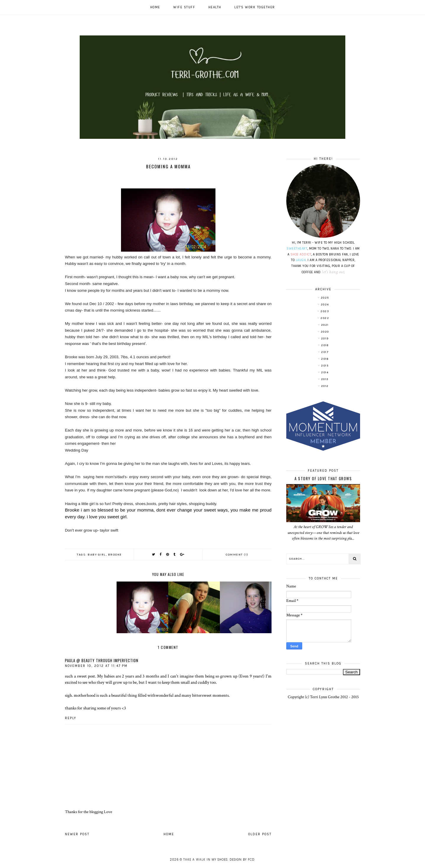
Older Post (260, 834)
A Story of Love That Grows (323, 478)
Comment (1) (237, 555)
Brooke (115, 555)
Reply (71, 718)
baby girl (97, 555)
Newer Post (77, 834)
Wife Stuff (184, 7)
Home (155, 7)
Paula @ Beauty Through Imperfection (102, 660)
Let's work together (255, 7)
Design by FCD (242, 860)
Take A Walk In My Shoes (205, 860)
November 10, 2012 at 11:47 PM (96, 666)
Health (215, 7)
